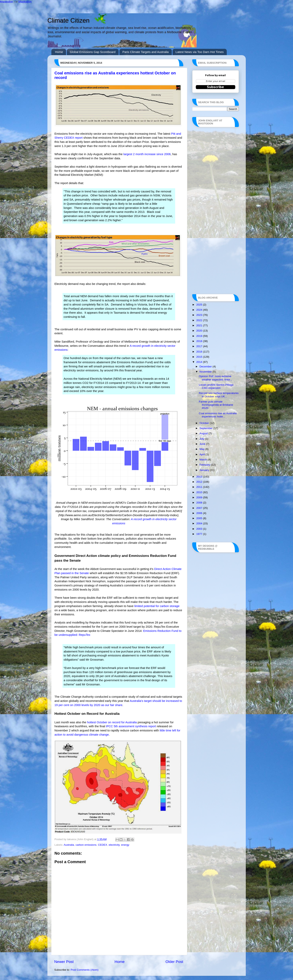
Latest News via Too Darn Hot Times (200, 52)
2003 (200, 529)
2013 (200, 477)
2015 (200, 357)
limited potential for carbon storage (157, 606)
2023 (200, 315)
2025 (200, 305)
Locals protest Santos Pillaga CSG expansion (216, 386)
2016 (200, 352)
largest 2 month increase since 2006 (147, 154)
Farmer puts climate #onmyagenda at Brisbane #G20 (216, 405)
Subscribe (215, 87)
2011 (200, 487)
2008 (200, 503)
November (206, 372)
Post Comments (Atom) (85, 970)
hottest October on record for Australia (112, 722)
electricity (114, 845)
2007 (200, 508)
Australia (69, 845)
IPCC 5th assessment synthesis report (131, 726)
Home (59, 52)
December (206, 367)
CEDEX (103, 845)
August (204, 433)
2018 (200, 341)
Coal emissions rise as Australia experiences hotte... (218, 415)
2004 (200, 523)
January (205, 470)
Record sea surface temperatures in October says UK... (219, 395)
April (203, 454)
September (207, 428)
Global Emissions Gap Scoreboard (93, 52)
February (205, 465)
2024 (200, 310)
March (204, 460)
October (205, 423)
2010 (200, 492)
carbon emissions (86, 845)
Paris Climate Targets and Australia (146, 52)
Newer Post (64, 962)
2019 (200, 336)
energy (125, 845)
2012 (200, 482)
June (203, 444)
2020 (200, 331)
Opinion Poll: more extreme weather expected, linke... (215, 378)
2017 (200, 346)
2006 (200, 513)
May (202, 449)
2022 (200, 320)
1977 (200, 534)
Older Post (174, 962)
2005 (200, 518)
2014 (200, 362)
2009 (200, 497)
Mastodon (7, 2)
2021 (200, 325)
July (202, 439)
